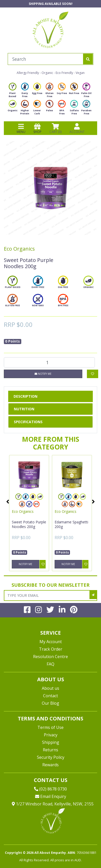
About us (50, 688)
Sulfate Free (74, 109)
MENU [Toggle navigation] (21, 128)
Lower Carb (37, 109)
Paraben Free (86, 109)
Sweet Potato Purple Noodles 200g (29, 524)
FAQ (50, 664)
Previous (8, 501)
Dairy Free (25, 92)
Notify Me (43, 374)
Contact (50, 696)
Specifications (28, 422)
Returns (50, 750)
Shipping (51, 742)
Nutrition (24, 409)
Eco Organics (19, 249)
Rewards (50, 765)
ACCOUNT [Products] (77, 128)
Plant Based (13, 92)
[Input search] (46, 59)
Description (26, 396)
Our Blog (50, 703)
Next (93, 501)
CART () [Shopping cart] (55, 128)
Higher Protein (25, 109)
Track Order (51, 649)
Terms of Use (50, 727)
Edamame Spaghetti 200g (71, 524)
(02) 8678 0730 (50, 789)
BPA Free (62, 109)
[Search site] (88, 59)
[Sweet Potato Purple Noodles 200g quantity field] (49, 362)
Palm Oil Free (86, 92)
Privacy (51, 735)
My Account (51, 642)
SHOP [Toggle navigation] (37, 128)
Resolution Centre (50, 657)
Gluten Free (49, 92)
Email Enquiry (51, 796)
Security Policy (51, 757)
